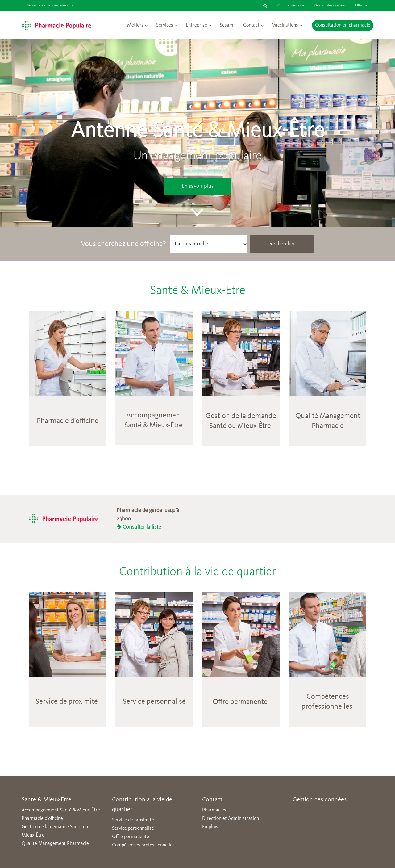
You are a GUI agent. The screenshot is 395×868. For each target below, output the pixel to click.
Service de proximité (67, 702)
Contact (251, 25)
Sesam (227, 25)
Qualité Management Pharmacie (55, 844)
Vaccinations (285, 25)
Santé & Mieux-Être (154, 426)
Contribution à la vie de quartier (197, 572)
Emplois (210, 827)
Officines (362, 6)
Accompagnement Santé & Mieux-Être (61, 810)
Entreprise (196, 25)
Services (165, 25)
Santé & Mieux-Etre (198, 291)
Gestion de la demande (241, 416)
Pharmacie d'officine (68, 421)
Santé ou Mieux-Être (240, 426)
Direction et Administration (231, 819)
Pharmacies (214, 810)
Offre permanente (131, 837)
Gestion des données (330, 6)
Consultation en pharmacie (343, 25)
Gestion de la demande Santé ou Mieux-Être (55, 831)
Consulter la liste (139, 527)
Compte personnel (291, 6)
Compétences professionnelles (143, 845)
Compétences (328, 697)
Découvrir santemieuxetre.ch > (49, 6)
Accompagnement (154, 416)
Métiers (135, 25)
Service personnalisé (154, 702)
